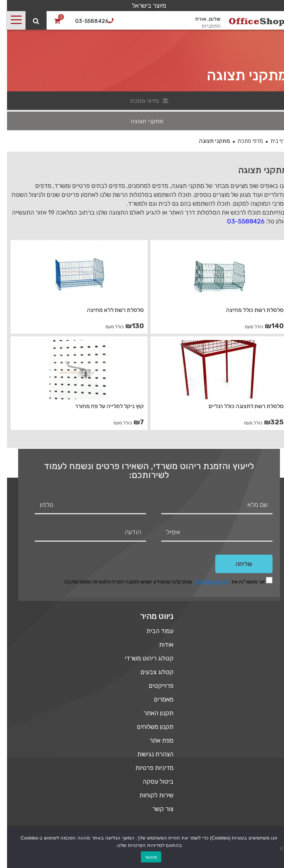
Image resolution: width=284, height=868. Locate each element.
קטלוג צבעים (150, 672)
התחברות (204, 26)
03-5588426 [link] (239, 221)
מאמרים (157, 699)
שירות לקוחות (149, 795)
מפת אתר (154, 740)
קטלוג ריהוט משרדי (142, 658)
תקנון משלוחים (148, 727)
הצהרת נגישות (148, 754)
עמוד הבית (153, 631)
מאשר (144, 857)
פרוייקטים (154, 686)
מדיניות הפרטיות (205, 582)
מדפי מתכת (243, 141)
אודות (159, 645)
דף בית (271, 141)
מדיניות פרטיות (147, 768)
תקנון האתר (151, 713)
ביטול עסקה (151, 781)
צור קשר (156, 809)
